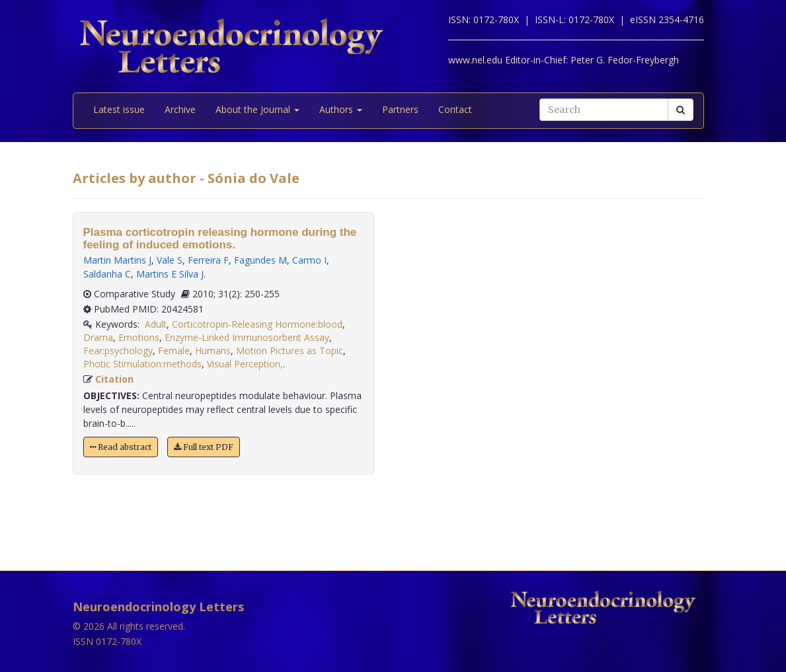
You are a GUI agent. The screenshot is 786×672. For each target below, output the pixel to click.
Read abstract (121, 447)
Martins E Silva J (170, 274)
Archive (180, 109)
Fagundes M (260, 260)
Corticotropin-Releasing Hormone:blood (257, 324)
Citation (114, 379)
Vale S (170, 260)
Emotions (139, 337)
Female (174, 351)
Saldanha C (107, 274)
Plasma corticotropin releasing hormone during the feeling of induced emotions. (220, 239)
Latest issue (119, 109)
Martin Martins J (117, 260)
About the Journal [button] (257, 109)
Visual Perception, (245, 364)
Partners (400, 109)
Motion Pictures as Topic (290, 351)
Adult (156, 324)
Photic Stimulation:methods (142, 364)
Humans (213, 351)
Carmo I (309, 260)
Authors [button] (341, 109)
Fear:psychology (118, 351)
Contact (455, 109)
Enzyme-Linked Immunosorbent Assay (247, 337)
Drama (98, 337)
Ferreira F (208, 260)
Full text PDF (204, 447)
